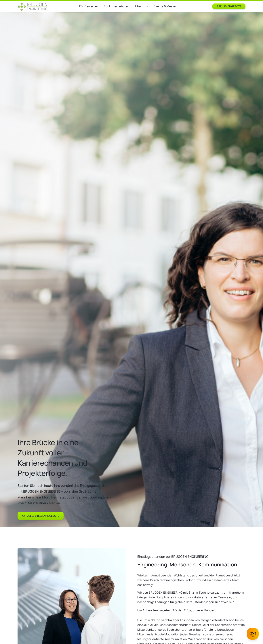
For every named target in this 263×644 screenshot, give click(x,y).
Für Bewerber (89, 6)
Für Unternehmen (117, 6)
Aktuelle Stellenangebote (41, 516)
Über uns (142, 6)
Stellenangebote (229, 6)
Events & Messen (166, 6)
